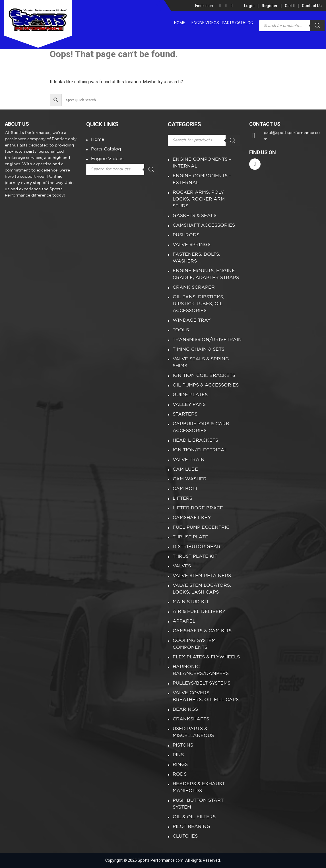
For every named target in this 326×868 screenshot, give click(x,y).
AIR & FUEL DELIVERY (199, 612)
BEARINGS (185, 709)
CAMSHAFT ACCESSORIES (204, 225)
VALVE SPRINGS (192, 245)
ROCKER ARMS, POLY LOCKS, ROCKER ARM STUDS (199, 199)
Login (249, 6)
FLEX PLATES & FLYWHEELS (206, 657)
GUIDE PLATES (190, 395)
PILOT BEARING (191, 827)
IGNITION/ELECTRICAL (200, 450)
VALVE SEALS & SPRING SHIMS (201, 362)
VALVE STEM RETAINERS (202, 576)
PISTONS (183, 745)
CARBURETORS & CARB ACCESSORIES (201, 427)
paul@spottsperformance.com (292, 136)
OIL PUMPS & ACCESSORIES (206, 385)
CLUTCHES (185, 836)
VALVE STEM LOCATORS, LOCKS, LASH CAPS (202, 589)
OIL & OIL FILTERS (194, 817)
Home (180, 23)
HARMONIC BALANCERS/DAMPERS (201, 670)
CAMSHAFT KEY (192, 518)
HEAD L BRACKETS (195, 440)
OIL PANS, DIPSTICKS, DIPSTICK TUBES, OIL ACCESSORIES (198, 304)
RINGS (180, 765)
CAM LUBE (185, 469)
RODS (180, 774)
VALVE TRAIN (189, 460)
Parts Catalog (237, 23)
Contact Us (312, 6)
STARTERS (185, 414)
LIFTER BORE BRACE (198, 508)
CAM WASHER (190, 479)
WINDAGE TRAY (192, 320)
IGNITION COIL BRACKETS (204, 376)
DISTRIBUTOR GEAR (197, 547)
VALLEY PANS (189, 405)
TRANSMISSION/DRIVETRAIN (206, 340)
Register (270, 6)
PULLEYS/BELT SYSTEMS (202, 683)
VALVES (182, 566)
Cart (290, 6)
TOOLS (181, 330)
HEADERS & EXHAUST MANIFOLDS (199, 787)
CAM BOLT (185, 489)
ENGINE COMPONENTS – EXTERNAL (202, 179)
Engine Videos (205, 23)
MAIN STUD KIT (191, 602)
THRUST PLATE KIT (195, 556)
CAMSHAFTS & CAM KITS (202, 631)
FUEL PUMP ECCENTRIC (201, 527)
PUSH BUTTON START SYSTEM (198, 804)
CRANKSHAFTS (191, 719)
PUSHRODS (186, 235)
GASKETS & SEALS (195, 216)
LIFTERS (182, 498)
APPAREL (184, 621)
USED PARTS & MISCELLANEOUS (193, 732)
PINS (178, 755)
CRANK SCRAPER (194, 287)
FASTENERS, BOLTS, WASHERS (196, 258)
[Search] (317, 26)
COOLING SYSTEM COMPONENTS (194, 644)
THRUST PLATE (190, 537)
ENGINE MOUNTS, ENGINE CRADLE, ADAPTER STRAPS (206, 274)
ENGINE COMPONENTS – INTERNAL (202, 163)
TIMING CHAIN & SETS (199, 349)
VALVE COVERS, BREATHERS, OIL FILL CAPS (206, 696)
